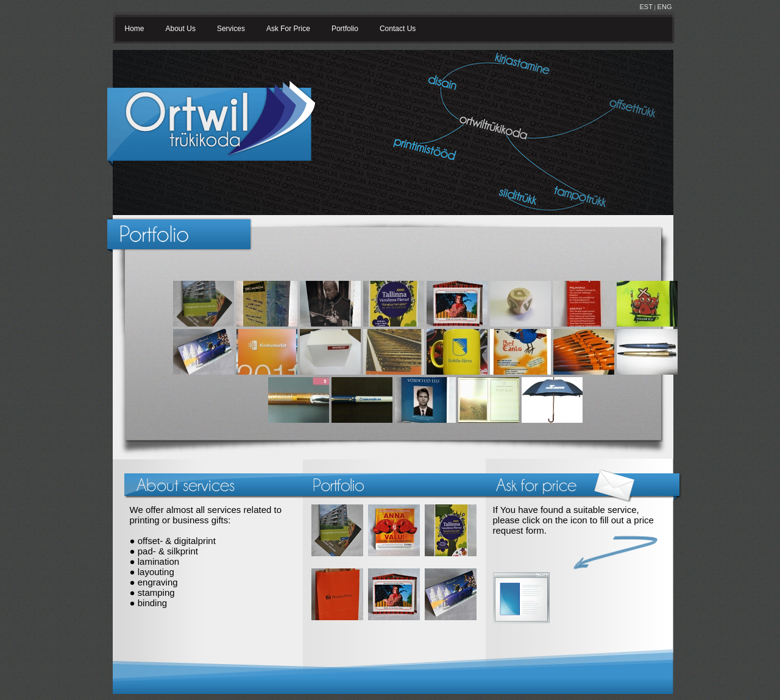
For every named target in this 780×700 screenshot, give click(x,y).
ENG (665, 7)
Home (135, 29)
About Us (181, 29)
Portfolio (345, 29)
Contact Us (398, 29)
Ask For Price (288, 29)
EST (646, 7)
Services (231, 29)
